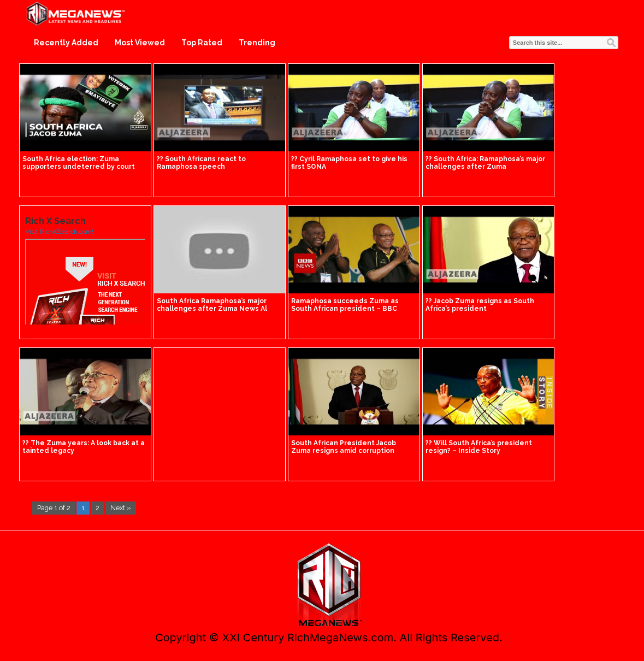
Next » (121, 508)
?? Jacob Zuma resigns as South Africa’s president (480, 305)
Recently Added (66, 43)
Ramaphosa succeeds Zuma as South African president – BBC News (345, 309)
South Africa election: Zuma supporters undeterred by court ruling (79, 167)
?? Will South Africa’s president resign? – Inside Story (479, 447)
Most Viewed (140, 43)
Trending (257, 43)
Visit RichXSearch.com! (59, 232)
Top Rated (202, 43)
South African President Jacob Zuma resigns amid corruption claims (344, 451)
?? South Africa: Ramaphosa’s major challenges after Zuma (485, 163)
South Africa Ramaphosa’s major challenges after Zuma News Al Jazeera (212, 309)
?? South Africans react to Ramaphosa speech (201, 163)
